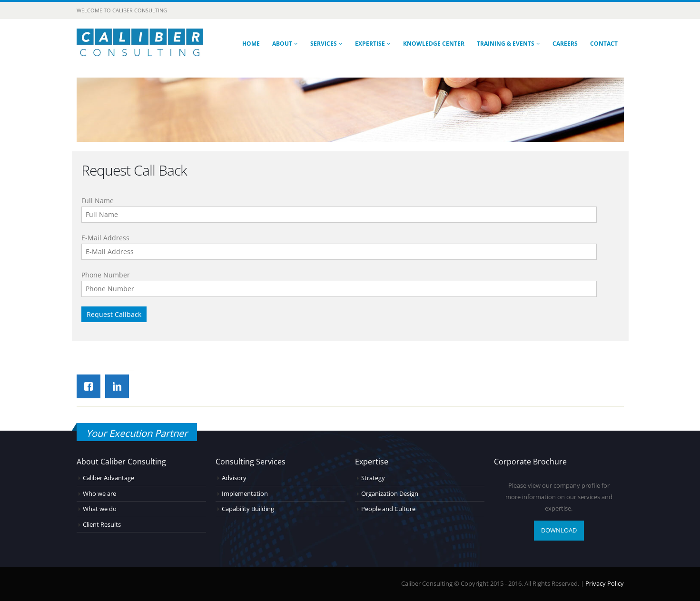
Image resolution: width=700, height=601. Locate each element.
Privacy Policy (605, 584)
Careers (565, 44)
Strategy (373, 478)
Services (324, 44)
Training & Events (506, 44)
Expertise (370, 44)
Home (251, 44)
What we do (100, 509)
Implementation (245, 494)
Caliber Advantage (108, 478)
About (282, 44)
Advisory (234, 478)
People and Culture (388, 509)
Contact (604, 44)
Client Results (102, 525)
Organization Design (390, 494)
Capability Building (248, 509)
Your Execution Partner (137, 433)
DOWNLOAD (559, 530)
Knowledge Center (434, 44)
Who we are (99, 494)
